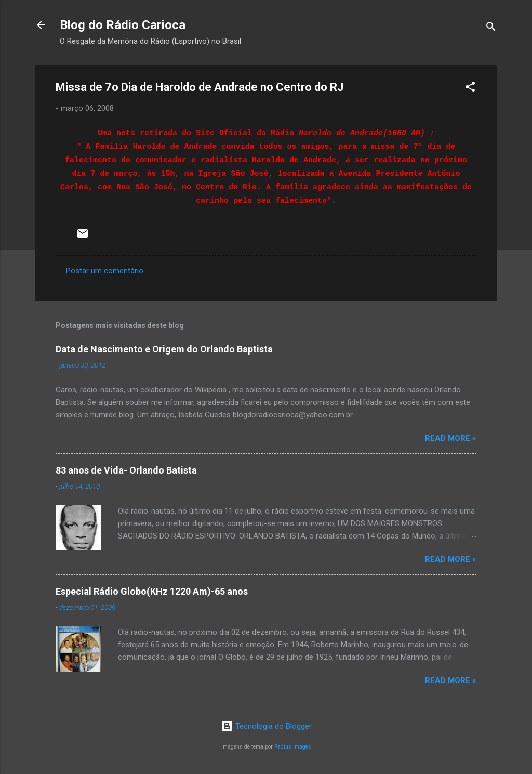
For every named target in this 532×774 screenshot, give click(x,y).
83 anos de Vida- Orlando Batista (126, 470)
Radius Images (293, 747)
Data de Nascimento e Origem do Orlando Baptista (164, 349)
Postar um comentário (105, 271)
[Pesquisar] (491, 28)
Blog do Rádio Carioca (123, 25)
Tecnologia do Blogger (266, 726)
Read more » (451, 438)
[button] (470, 89)
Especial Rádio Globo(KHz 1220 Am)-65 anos (152, 591)
